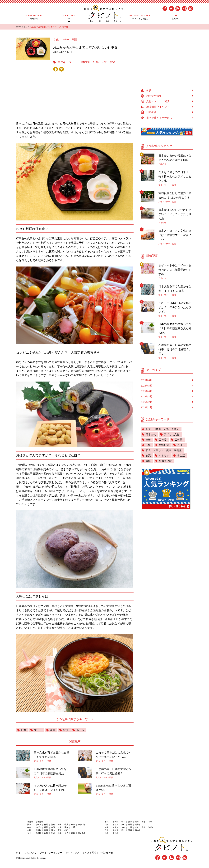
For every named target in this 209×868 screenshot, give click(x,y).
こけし (181, 445)
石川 (130, 825)
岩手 (123, 822)
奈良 (144, 827)
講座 (52, 730)
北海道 (40, 822)
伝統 (148, 445)
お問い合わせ (106, 853)
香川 (123, 830)
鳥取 (39, 830)
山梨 (39, 827)
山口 (66, 830)
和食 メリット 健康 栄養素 (164, 450)
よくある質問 (89, 853)
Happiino (23, 858)
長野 (46, 827)
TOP (18, 27)
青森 (116, 822)
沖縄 (116, 833)
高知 (137, 830)
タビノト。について (26, 853)
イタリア (164, 456)
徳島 (116, 830)
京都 (123, 827)
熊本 (60, 833)
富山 (123, 825)
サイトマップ (72, 853)
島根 (46, 830)
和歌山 (151, 827)
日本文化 (151, 434)
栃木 (39, 825)
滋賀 (116, 827)
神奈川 (81, 825)
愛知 (66, 827)
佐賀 (46, 833)
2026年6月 (147, 380)
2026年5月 (147, 386)
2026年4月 (147, 391)
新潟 (116, 825)
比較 (148, 440)
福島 (150, 822)
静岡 (53, 827)
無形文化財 (165, 461)
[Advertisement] (76, 103)
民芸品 (163, 440)
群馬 (46, 825)
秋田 (137, 822)
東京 (73, 825)
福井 (137, 825)
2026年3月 (147, 397)
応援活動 (175, 17)
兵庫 (137, 827)
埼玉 (60, 825)
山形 (144, 822)
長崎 (53, 833)
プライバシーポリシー (51, 853)
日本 (23, 730)
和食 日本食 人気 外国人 (162, 429)
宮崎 (73, 833)
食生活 (181, 456)
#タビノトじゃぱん (140, 17)
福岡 (39, 833)
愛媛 (130, 830)
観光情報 (34, 17)
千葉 (66, 825)
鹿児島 (81, 833)
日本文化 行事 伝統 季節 (97, 62)
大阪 (130, 827)
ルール (80, 730)
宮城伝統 (164, 445)
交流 (148, 456)
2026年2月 (147, 402)
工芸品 (178, 440)
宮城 (130, 822)
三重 (73, 827)
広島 (60, 830)
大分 (66, 833)
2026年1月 (147, 407)
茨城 (53, 825)
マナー (38, 730)
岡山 (53, 830)
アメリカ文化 (172, 434)
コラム (69, 17)
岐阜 (60, 827)
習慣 (66, 730)
